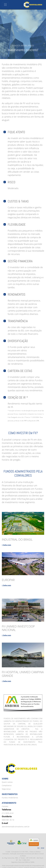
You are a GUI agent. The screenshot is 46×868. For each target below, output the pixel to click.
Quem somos (7, 782)
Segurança (6, 789)
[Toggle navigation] (5, 5)
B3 (38, 848)
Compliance (7, 785)
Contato (5, 806)
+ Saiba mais (6, 545)
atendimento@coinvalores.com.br (16, 827)
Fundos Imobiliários (10, 798)
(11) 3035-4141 (8, 813)
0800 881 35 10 (8, 820)
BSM (43, 848)
